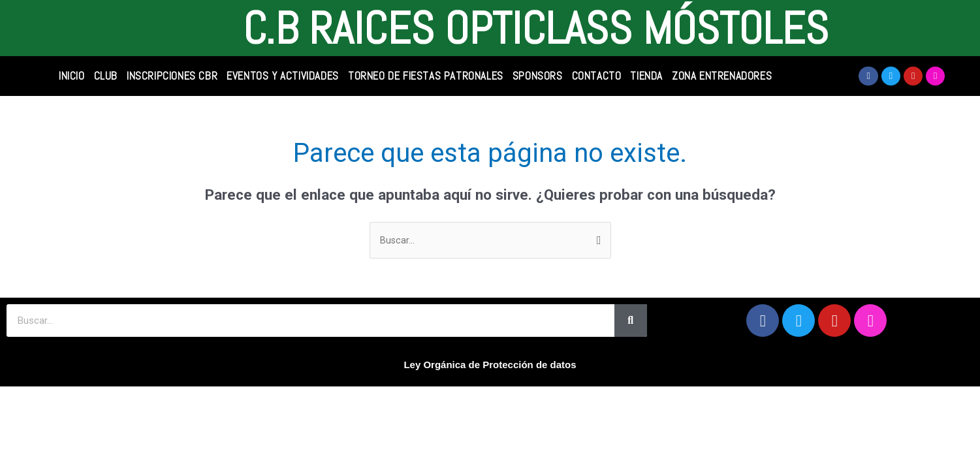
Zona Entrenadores (722, 76)
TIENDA (646, 76)
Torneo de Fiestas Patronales (426, 76)
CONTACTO (597, 76)
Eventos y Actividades (283, 76)
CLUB (106, 76)
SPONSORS (538, 76)
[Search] (631, 322)
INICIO (72, 76)
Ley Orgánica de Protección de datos (490, 366)
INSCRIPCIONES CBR (172, 76)
